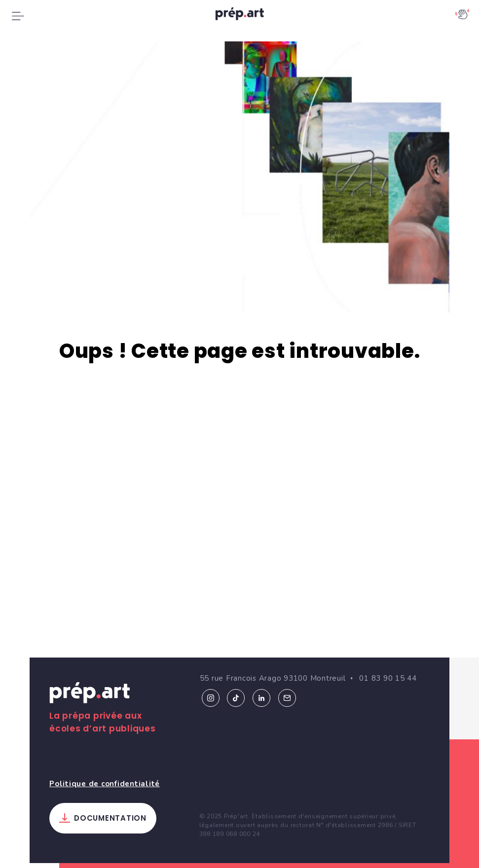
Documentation (110, 809)
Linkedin (261, 688)
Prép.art (90, 685)
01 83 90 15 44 (388, 669)
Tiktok (236, 688)
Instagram (211, 688)
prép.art (240, 16)
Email (287, 688)
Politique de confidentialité (105, 774)
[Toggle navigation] (18, 16)
